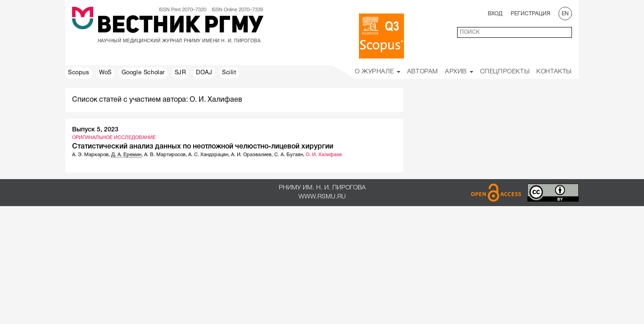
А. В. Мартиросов (165, 155)
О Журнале (378, 72)
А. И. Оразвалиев (251, 155)
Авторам (423, 72)
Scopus (79, 73)
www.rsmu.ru (322, 197)
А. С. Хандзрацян (208, 155)
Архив (459, 72)
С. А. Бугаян (289, 155)
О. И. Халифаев (324, 155)
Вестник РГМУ (180, 27)
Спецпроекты (505, 72)
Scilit (229, 73)
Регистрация (531, 14)
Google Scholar (143, 73)
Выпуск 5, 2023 (95, 130)
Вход (495, 14)
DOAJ (204, 73)
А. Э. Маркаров (90, 155)
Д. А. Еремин (126, 155)
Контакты (554, 72)
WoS (105, 73)
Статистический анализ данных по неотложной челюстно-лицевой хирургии (203, 147)
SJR (181, 73)
